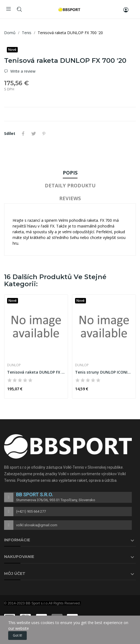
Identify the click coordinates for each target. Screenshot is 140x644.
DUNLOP (14, 365)
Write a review (22, 71)
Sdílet (23, 134)
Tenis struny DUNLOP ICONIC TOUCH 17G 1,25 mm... (104, 372)
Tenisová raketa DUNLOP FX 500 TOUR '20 (36, 372)
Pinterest (44, 134)
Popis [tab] (70, 173)
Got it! (17, 635)
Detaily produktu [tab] (70, 185)
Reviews (70, 198)
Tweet (34, 134)
